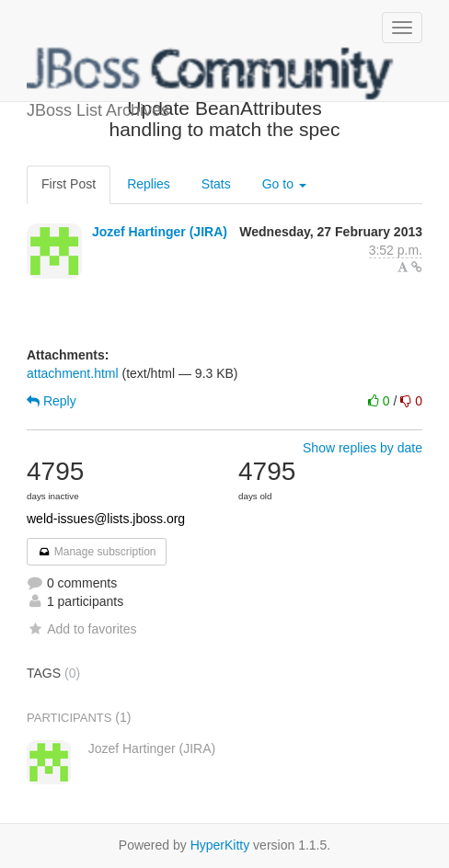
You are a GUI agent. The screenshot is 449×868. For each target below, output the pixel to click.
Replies (149, 184)
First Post (69, 184)
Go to (284, 184)
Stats (216, 184)
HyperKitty (220, 845)
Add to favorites (81, 629)
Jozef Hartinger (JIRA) (160, 232)
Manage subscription (97, 552)
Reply (52, 401)
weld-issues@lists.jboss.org (106, 519)
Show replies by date (363, 448)
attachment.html (73, 373)
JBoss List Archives (211, 74)
